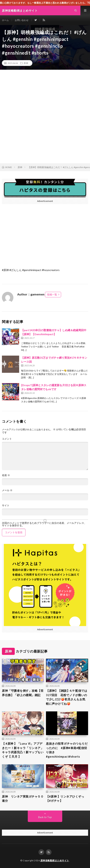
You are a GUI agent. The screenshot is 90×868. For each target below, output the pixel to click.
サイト (6, 505)
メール (7, 490)
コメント (7, 439)
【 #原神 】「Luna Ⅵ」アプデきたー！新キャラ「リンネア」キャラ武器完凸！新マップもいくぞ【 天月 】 (23, 750)
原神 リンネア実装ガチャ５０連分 (23, 799)
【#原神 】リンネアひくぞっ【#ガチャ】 (65, 799)
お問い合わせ (22, 20)
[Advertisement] (45, 116)
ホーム (5, 20)
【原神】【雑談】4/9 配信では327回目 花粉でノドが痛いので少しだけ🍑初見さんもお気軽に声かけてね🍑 (67, 697)
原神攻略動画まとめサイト (55, 860)
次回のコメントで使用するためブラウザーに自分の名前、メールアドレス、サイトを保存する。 (44, 524)
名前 (6, 475)
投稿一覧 (52, 294)
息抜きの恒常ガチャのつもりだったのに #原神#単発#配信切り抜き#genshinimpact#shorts (67, 750)
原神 (26, 63)
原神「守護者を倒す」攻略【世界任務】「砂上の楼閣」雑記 (23, 693)
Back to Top (45, 817)
